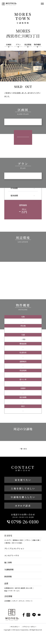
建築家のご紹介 (18, 540)
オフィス (22, 601)
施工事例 (8, 562)
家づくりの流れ (17, 543)
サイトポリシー (15, 627)
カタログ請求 (23, 506)
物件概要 (37, 44)
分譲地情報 (9, 569)
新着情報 (8, 576)
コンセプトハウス (12, 555)
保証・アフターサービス (12, 591)
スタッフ (15, 601)
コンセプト (8, 540)
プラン (18, 44)
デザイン (28, 540)
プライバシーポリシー (30, 627)
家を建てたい (23, 480)
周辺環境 (28, 44)
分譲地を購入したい (23, 497)
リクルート (29, 601)
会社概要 (7, 601)
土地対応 (7, 543)
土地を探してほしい (23, 488)
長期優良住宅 (9, 588)
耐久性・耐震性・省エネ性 (24, 588)
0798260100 (25, 522)
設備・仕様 (36, 540)
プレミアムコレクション (14, 548)
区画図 (9, 44)
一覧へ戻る (23, 449)
